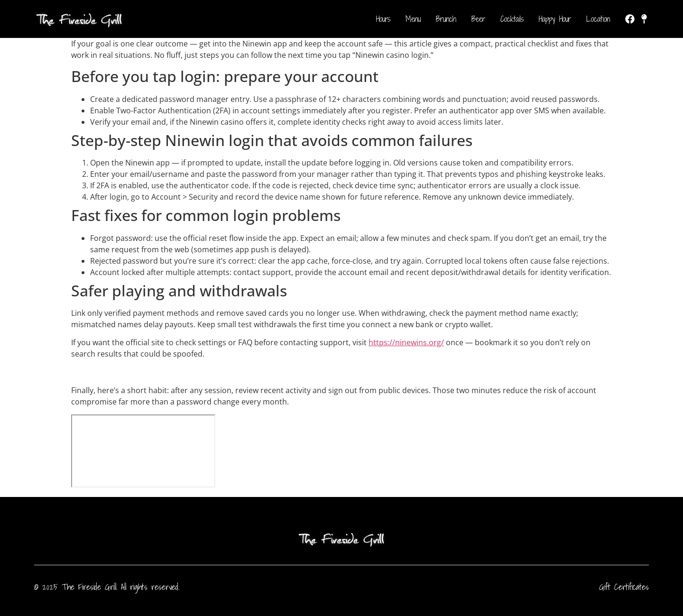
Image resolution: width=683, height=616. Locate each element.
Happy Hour (555, 19)
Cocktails (512, 19)
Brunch (446, 19)
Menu (413, 19)
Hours (383, 19)
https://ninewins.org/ (406, 342)
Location (598, 19)
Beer (478, 19)
